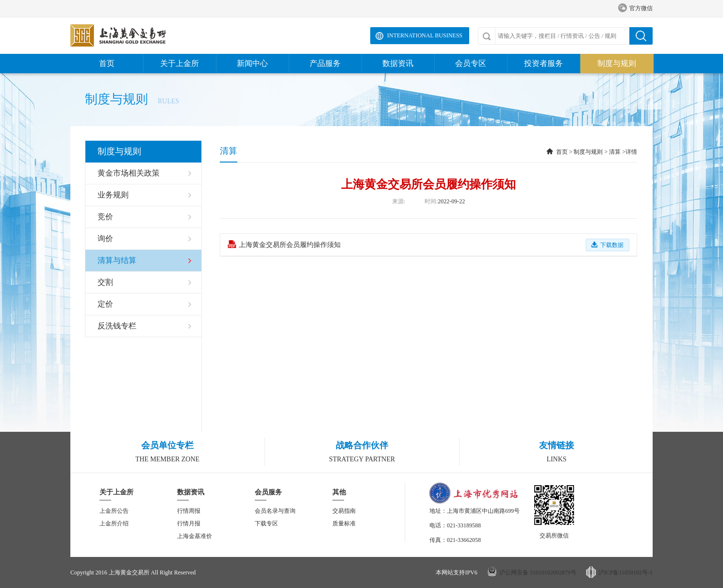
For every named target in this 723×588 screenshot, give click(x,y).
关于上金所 (180, 63)
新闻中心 (252, 63)
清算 (615, 152)
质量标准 (344, 523)
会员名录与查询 (275, 511)
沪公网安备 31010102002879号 (538, 572)
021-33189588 (464, 525)
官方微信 (635, 8)
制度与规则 (617, 63)
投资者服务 (543, 63)
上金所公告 (114, 511)
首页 (107, 63)
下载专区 (266, 523)
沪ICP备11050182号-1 (625, 572)
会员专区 (471, 63)
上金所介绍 (114, 523)
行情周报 (189, 511)
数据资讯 (398, 63)
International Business (425, 35)
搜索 (641, 36)
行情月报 (189, 523)
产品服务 (325, 63)
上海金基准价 (195, 536)
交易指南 (344, 511)
